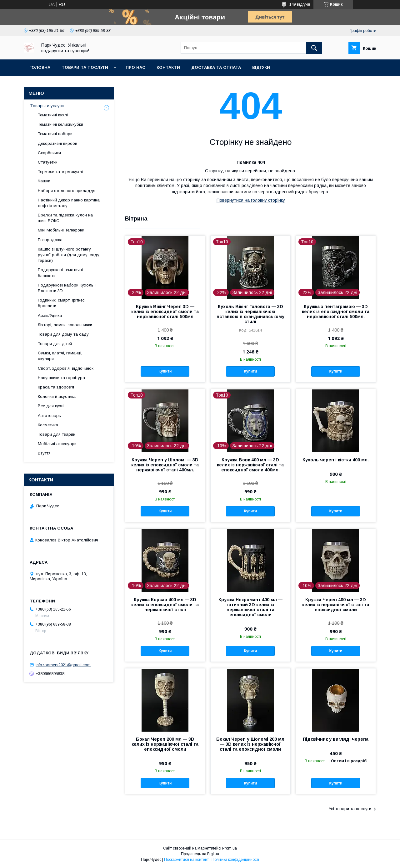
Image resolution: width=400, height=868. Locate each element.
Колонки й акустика (57, 396)
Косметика (48, 425)
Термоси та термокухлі (60, 172)
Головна (40, 67)
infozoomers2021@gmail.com (63, 665)
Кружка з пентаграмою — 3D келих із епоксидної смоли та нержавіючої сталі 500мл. (336, 312)
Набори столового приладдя (67, 191)
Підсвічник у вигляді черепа (336, 739)
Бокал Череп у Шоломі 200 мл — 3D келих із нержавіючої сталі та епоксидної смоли (250, 744)
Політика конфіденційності (235, 860)
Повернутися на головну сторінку (251, 200)
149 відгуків (300, 4)
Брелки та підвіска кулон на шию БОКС (65, 218)
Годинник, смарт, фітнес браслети (61, 303)
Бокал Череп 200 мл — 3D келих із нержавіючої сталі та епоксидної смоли (165, 744)
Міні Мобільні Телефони (61, 230)
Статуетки (48, 162)
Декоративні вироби (57, 143)
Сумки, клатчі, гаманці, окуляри (60, 356)
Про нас (135, 67)
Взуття (44, 453)
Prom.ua (230, 848)
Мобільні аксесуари (57, 444)
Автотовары (50, 416)
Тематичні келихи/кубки (60, 124)
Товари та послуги (85, 67)
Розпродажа (50, 240)
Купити (165, 371)
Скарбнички (49, 153)
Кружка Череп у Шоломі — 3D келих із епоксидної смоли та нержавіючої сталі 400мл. (165, 465)
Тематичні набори (55, 134)
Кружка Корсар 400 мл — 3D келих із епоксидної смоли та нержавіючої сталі (165, 605)
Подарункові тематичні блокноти (60, 273)
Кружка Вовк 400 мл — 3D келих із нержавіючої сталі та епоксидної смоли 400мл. (250, 465)
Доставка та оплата (216, 67)
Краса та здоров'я (56, 387)
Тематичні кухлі (53, 115)
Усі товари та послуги (350, 809)
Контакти (168, 67)
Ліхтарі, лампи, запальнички (65, 325)
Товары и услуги (47, 106)
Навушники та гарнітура (61, 378)
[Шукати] (314, 48)
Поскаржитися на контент (186, 860)
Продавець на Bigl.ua (200, 854)
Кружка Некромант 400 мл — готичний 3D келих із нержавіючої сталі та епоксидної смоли (250, 607)
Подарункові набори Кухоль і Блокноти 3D (67, 288)
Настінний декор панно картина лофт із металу (69, 203)
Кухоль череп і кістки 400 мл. (336, 460)
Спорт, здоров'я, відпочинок (66, 368)
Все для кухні (51, 406)
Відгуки (261, 67)
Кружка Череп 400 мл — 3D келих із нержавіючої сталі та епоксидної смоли (336, 605)
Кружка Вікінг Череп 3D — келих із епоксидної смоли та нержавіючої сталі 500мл (165, 312)
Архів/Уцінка (50, 315)
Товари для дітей (55, 344)
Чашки (44, 181)
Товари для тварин (57, 434)
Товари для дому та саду (63, 334)
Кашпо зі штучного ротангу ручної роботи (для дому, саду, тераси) (69, 255)
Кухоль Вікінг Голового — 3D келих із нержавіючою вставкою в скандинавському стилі (250, 314)
